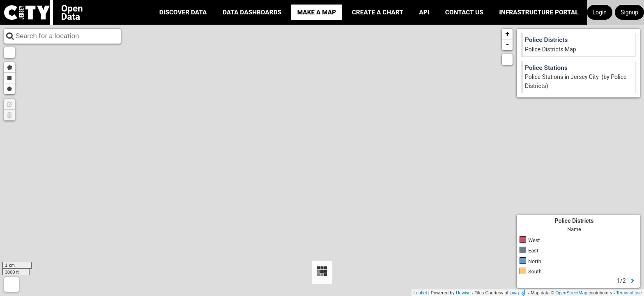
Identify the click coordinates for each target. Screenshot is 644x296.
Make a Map (317, 12)
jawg (514, 293)
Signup (629, 12)
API (424, 12)
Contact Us (464, 12)
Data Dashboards (252, 12)
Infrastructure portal (539, 12)
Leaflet (420, 293)
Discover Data (183, 12)
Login (600, 12)
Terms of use (629, 293)
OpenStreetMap (571, 293)
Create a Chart (378, 12)
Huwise (463, 293)
